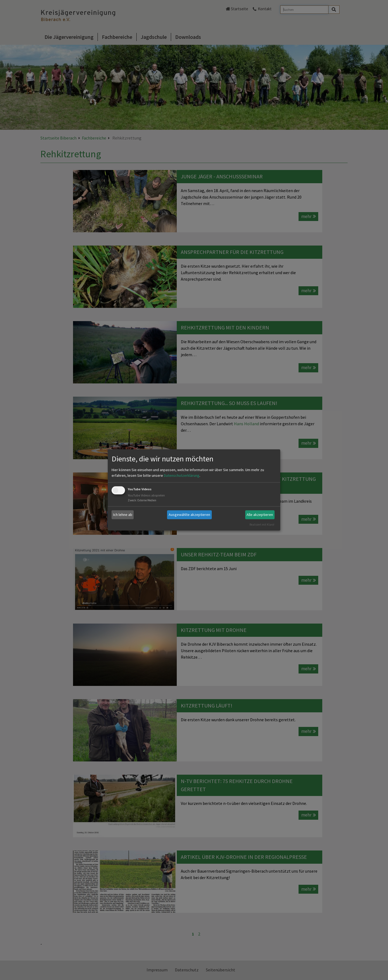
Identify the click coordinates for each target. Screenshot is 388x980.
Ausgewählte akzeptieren (189, 515)
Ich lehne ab (123, 515)
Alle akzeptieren (260, 515)
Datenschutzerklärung (182, 475)
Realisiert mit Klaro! (262, 525)
